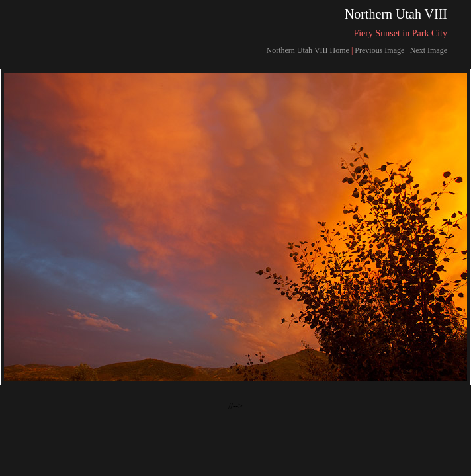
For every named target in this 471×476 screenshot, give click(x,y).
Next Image (429, 50)
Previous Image (379, 50)
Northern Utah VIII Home (307, 50)
